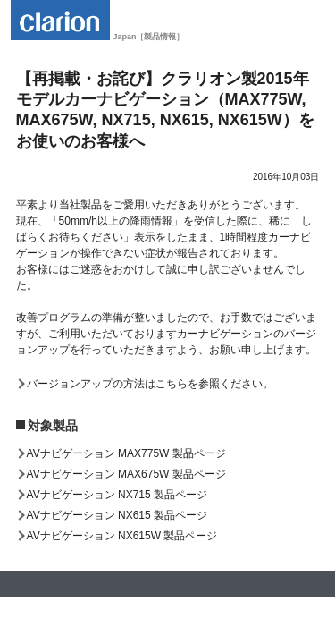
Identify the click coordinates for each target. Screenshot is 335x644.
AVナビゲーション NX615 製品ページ (117, 515)
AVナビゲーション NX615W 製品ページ (122, 536)
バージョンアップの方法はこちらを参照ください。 (150, 384)
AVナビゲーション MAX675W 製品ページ (126, 474)
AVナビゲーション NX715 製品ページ (117, 495)
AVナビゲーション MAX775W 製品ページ (126, 453)
